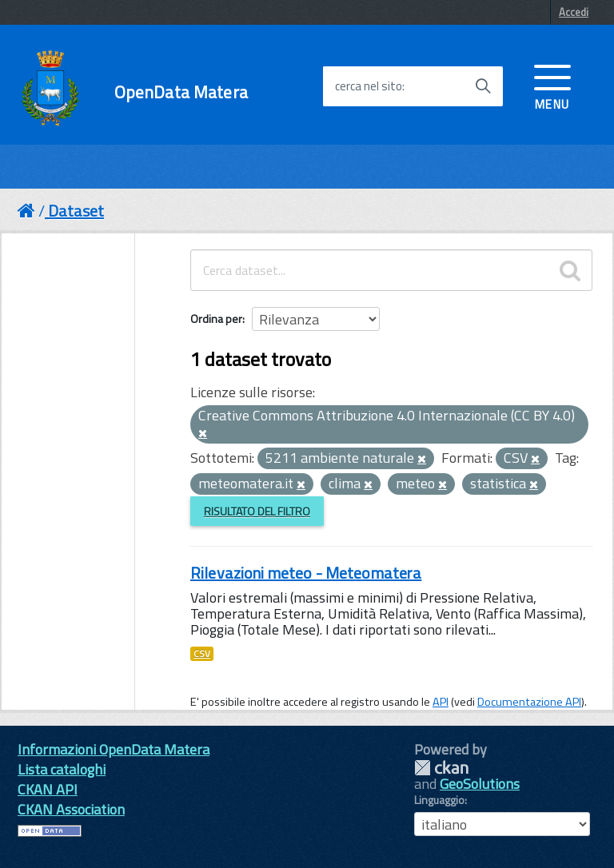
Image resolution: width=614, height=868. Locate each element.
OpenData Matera (181, 92)
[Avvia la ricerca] (483, 86)
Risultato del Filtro (257, 511)
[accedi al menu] (552, 86)
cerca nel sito (369, 86)
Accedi (574, 12)
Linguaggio (439, 800)
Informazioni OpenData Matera (114, 749)
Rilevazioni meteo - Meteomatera (306, 573)
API (441, 702)
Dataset (76, 211)
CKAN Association (71, 809)
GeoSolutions (480, 784)
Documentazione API (529, 702)
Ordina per (216, 319)
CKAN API (48, 789)
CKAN (441, 768)
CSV (202, 654)
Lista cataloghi (62, 769)
